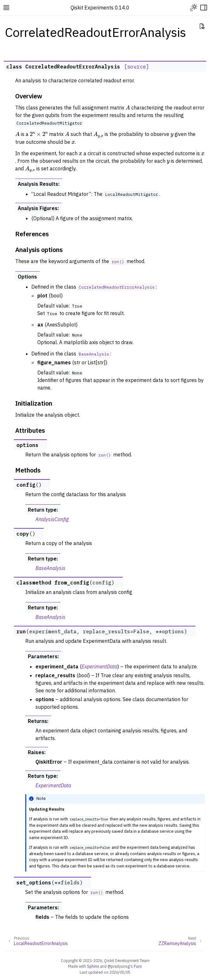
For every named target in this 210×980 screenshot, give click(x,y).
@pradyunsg (119, 966)
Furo (138, 966)
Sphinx (93, 966)
